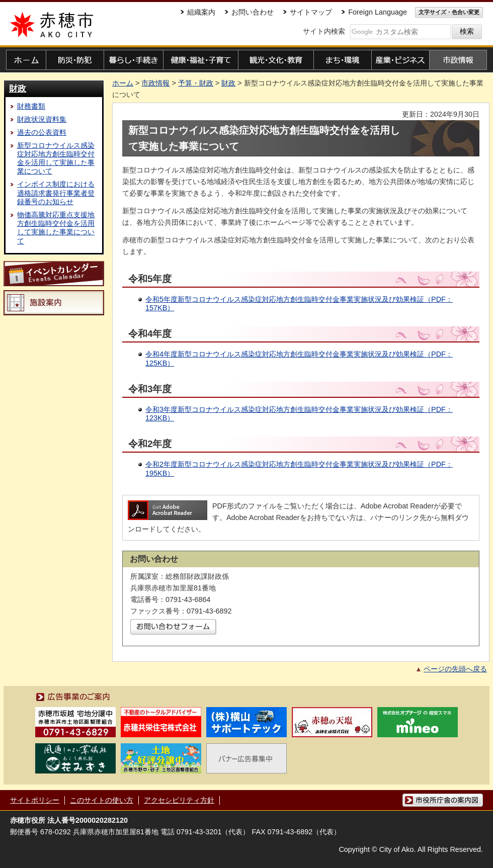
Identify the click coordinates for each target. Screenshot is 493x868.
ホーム (123, 83)
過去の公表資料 (42, 132)
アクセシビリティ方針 (179, 800)
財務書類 (31, 106)
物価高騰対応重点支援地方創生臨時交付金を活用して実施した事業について (56, 228)
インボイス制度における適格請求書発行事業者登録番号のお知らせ (56, 193)
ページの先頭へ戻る (455, 669)
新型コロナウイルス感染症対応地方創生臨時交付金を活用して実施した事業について (56, 158)
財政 (18, 89)
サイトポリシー (35, 800)
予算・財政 (196, 83)
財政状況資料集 (42, 119)
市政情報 (155, 83)
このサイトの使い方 (102, 800)
